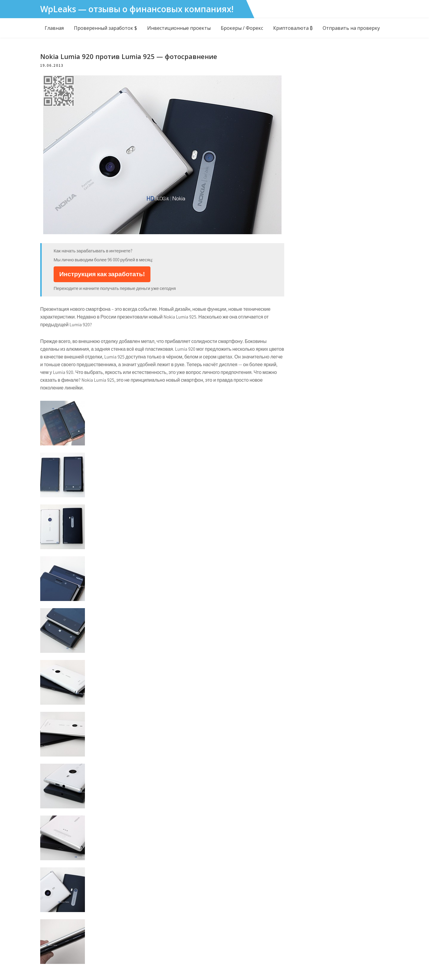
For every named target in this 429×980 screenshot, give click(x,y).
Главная (54, 28)
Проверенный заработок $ (105, 28)
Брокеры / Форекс (242, 28)
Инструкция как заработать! (102, 274)
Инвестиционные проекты (179, 28)
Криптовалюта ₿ (293, 28)
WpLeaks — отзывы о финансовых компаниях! (137, 9)
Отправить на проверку (351, 28)
